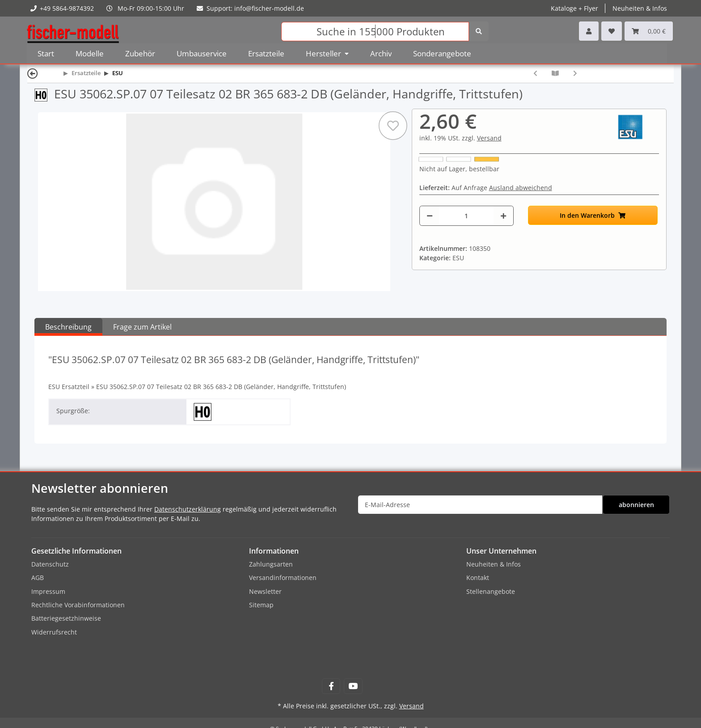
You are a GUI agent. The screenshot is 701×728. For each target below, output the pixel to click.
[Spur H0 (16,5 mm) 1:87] (44, 94)
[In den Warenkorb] (593, 215)
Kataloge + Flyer (574, 8)
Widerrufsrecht (54, 632)
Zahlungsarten (271, 564)
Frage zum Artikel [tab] (142, 327)
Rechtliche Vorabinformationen (78, 605)
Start (46, 53)
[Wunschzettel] (612, 31)
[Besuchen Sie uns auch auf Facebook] (331, 686)
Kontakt (478, 578)
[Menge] (467, 216)
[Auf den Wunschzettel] (393, 126)
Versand (489, 138)
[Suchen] (375, 32)
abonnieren (636, 505)
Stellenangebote (491, 591)
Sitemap (261, 605)
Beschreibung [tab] (68, 327)
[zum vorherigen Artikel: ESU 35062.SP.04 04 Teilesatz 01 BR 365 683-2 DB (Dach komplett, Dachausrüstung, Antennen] (535, 73)
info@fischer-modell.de (269, 8)
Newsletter (265, 591)
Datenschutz (50, 564)
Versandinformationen (283, 578)
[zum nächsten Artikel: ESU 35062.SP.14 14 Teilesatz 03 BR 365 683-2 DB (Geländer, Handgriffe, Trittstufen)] (575, 73)
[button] (589, 31)
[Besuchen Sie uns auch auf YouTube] (353, 686)
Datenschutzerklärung (188, 509)
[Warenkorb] (649, 31)
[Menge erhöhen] (503, 216)
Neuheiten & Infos (640, 8)
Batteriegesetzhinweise (66, 618)
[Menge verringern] (430, 216)
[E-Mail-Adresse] (480, 505)
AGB (38, 578)
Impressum (48, 591)
